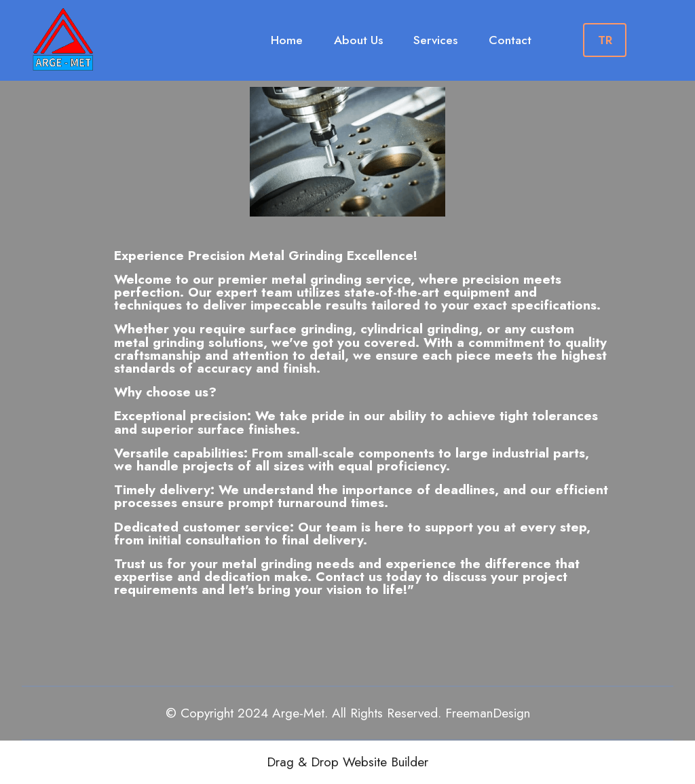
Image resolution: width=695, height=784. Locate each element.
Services (435, 40)
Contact (510, 40)
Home (287, 40)
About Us (358, 40)
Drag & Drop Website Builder (347, 762)
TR (605, 40)
